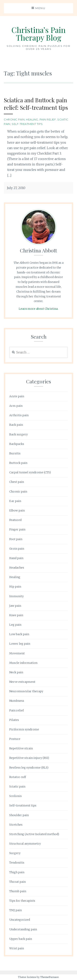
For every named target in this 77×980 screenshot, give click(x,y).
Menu (40, 8)
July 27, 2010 (16, 188)
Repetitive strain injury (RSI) (29, 758)
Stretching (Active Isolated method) (34, 834)
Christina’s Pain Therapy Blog (38, 34)
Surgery (15, 853)
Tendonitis (17, 863)
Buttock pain (18, 463)
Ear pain (15, 501)
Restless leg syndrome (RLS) (29, 768)
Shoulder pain (19, 815)
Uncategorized (20, 920)
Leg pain (15, 625)
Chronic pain (14, 119)
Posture (15, 739)
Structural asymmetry (25, 844)
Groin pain (17, 549)
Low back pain (19, 634)
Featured (15, 520)
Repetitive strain (21, 748)
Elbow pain (17, 510)
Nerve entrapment (22, 682)
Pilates (14, 720)
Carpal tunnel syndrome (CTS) (30, 472)
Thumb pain (18, 891)
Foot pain (16, 539)
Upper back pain (21, 939)
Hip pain (15, 587)
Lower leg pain (20, 644)
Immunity (16, 596)
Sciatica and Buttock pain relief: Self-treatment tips (36, 104)
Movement (17, 653)
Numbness (17, 701)
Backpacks (17, 444)
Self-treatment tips (27, 124)
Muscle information (23, 663)
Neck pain (16, 672)
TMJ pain (15, 910)
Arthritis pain (19, 415)
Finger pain (17, 529)
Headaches (17, 568)
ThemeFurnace (49, 977)
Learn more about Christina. (38, 309)
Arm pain (16, 406)
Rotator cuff (18, 777)
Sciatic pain (17, 787)
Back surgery (18, 434)
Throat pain (17, 882)
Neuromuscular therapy (26, 691)
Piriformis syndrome (24, 729)
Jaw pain (15, 606)
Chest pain (17, 482)
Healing (32, 119)
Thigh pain (17, 872)
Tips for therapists (22, 901)
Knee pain (16, 615)
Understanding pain (23, 929)
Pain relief (48, 119)
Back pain (16, 425)
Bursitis (15, 453)
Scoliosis (15, 796)
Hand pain (16, 558)
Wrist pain (17, 948)
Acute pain (17, 396)
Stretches (16, 825)
